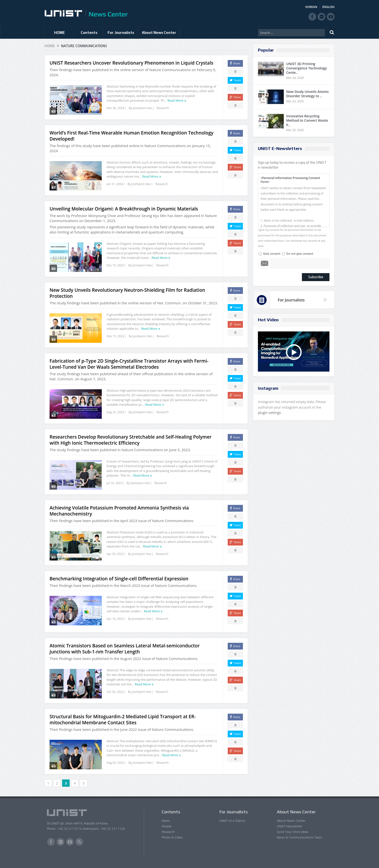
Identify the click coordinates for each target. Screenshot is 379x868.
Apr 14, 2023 (115, 619)
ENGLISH (328, 7)
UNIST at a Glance (232, 821)
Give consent (272, 254)
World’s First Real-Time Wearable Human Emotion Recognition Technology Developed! (131, 136)
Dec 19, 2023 (115, 265)
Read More (175, 100)
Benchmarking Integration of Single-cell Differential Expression (119, 579)
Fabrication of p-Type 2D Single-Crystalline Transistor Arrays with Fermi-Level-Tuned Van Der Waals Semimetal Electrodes (129, 364)
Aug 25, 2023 (115, 412)
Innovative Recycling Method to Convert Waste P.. (307, 120)
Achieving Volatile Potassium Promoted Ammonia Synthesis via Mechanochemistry (119, 511)
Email (265, 263)
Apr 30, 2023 (115, 554)
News (166, 821)
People (167, 826)
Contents (89, 33)
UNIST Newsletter (289, 826)
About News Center (159, 33)
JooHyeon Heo (142, 108)
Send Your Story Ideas (293, 832)
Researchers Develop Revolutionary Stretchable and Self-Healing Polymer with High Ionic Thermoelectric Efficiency (131, 440)
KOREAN (311, 7)
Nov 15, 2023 (115, 336)
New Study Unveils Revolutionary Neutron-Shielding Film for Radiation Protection (127, 293)
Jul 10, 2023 (114, 483)
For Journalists (121, 33)
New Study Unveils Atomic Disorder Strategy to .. (308, 94)
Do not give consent (300, 254)
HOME (59, 33)
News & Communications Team (299, 837)
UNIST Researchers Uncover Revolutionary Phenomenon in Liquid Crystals (131, 63)
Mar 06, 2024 (115, 108)
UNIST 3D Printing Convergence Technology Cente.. (306, 68)
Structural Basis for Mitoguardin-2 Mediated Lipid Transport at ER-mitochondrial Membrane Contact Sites (123, 720)
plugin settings (270, 413)
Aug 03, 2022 (115, 763)
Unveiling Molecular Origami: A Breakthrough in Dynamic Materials (124, 209)
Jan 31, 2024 (115, 184)
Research (163, 108)
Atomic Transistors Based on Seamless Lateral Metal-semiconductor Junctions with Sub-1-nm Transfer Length (125, 649)
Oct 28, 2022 (115, 692)
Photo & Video (172, 837)
